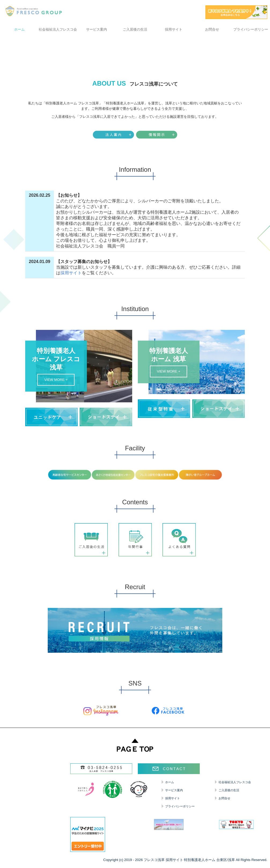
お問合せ (212, 29)
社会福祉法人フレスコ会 (58, 29)
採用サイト (174, 29)
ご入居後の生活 (135, 29)
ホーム (19, 29)
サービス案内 (97, 29)
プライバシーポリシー (251, 29)
